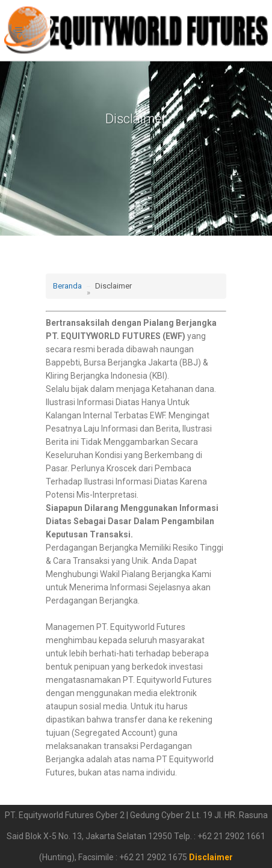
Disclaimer (211, 857)
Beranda (67, 286)
